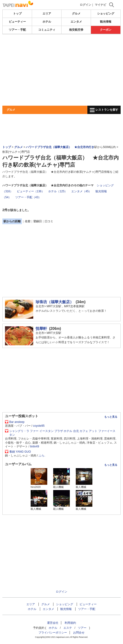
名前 (28, 221)
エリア (47, 14)
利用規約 (70, 623)
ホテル (47, 22)
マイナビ (100, 5)
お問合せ (79, 633)
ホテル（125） (58, 191)
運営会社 (53, 623)
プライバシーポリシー (53, 633)
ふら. (42, 456)
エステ (68, 628)
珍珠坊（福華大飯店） (55, 302)
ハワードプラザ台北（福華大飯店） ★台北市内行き (60, 147)
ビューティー (17, 22)
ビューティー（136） (31, 191)
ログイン (85, 5)
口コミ (49, 221)
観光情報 (106, 22)
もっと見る (111, 417)
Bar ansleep (17, 422)
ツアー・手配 (17, 30)
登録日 (38, 221)
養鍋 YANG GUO (20, 452)
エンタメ (76, 22)
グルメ (76, 14)
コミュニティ (47, 30)
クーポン (106, 30)
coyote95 (39, 426)
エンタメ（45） (81, 191)
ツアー (82, 628)
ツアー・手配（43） (28, 197)
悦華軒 (41, 329)
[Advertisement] (61, 70)
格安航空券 (76, 30)
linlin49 (35, 446)
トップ (17, 14)
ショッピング (106, 14)
